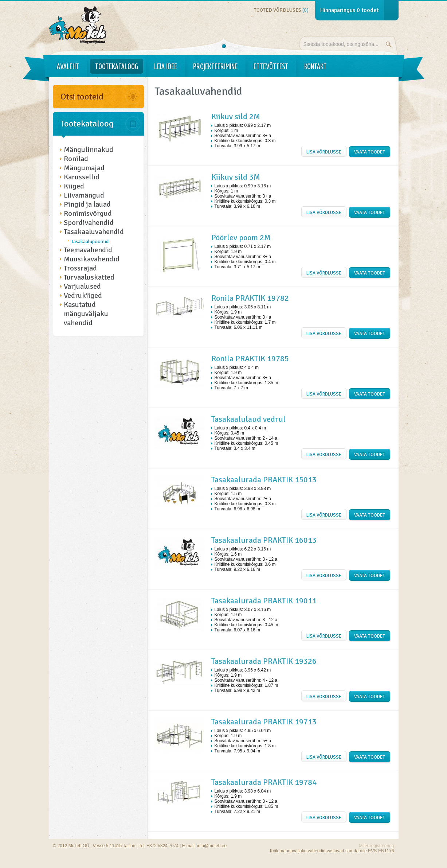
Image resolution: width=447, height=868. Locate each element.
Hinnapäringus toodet (350, 10)
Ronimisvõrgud (88, 213)
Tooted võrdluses (281, 10)
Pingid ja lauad (87, 204)
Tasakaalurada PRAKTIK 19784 (264, 782)
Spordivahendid (89, 223)
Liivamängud (84, 195)
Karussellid (82, 177)
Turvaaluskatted (89, 277)
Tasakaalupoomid (90, 242)
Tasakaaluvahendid (94, 232)
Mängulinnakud (89, 150)
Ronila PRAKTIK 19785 (250, 359)
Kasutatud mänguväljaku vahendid (86, 314)
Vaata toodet (370, 152)
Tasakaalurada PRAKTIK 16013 (264, 540)
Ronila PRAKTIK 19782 (250, 298)
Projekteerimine (215, 66)
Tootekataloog (117, 66)
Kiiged (74, 186)
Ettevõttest (271, 66)
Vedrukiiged (83, 295)
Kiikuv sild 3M (236, 177)
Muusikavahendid (92, 259)
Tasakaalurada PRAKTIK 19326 (264, 661)
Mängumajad (84, 168)
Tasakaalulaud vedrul (248, 419)
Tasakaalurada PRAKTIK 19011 (264, 601)
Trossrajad (80, 268)
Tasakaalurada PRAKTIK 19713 (264, 722)
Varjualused (82, 286)
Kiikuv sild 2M (236, 116)
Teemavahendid (88, 250)
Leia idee (166, 66)
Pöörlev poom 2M (241, 238)
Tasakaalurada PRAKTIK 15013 (264, 480)
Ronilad (76, 159)
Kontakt (315, 66)
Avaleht (68, 66)
